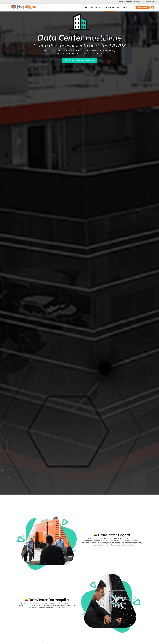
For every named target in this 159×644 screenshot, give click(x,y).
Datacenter (109, 7)
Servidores (96, 7)
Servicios (122, 7)
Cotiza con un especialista (80, 60)
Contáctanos (143, 8)
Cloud (86, 7)
